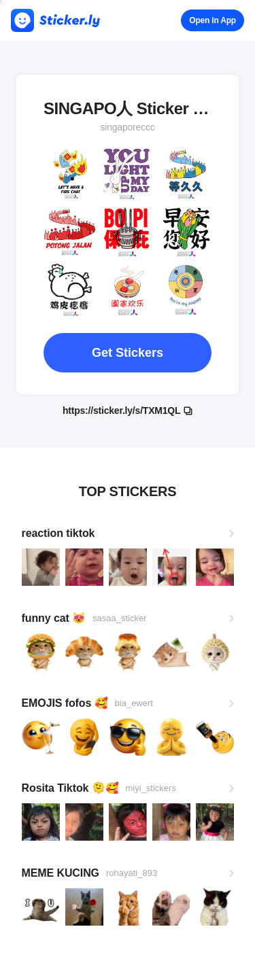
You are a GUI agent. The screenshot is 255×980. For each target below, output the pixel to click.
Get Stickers (128, 353)
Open (213, 20)
